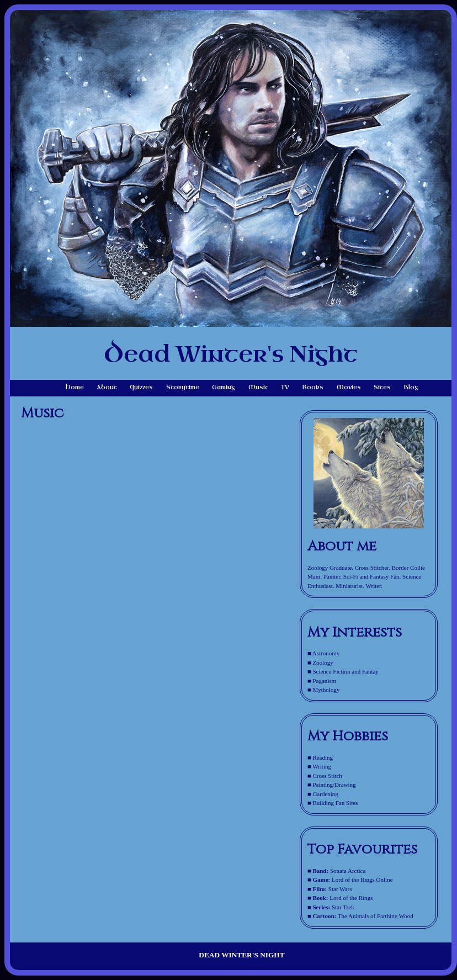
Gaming (224, 387)
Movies (349, 387)
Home (75, 387)
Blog (411, 387)
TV (285, 387)
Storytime (183, 387)
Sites (382, 387)
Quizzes (141, 387)
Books (313, 387)
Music (258, 387)
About (107, 387)
